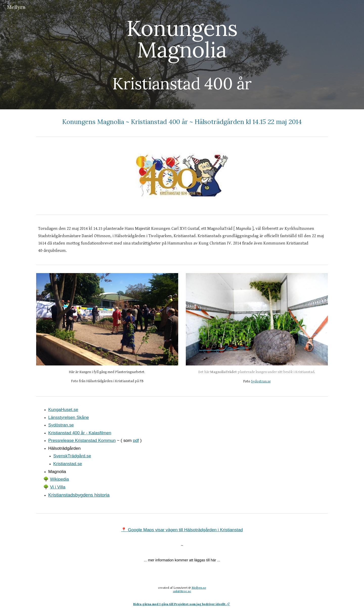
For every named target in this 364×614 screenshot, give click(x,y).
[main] (182, 55)
